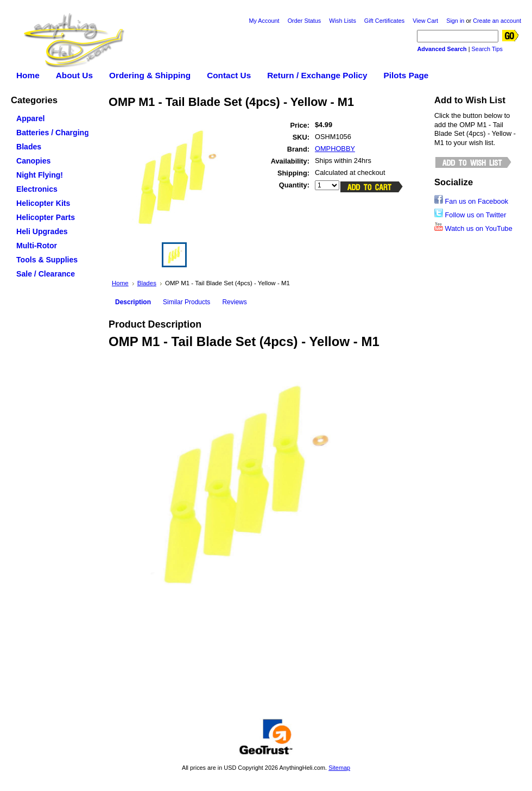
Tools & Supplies (51, 260)
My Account (264, 21)
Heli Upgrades (51, 232)
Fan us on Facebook (471, 201)
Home (120, 283)
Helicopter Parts (51, 218)
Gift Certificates (384, 21)
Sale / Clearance (46, 274)
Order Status (305, 21)
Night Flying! (40, 175)
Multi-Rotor (51, 246)
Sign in (455, 21)
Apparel (51, 119)
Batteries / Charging (51, 133)
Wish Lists (343, 21)
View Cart (425, 21)
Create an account (497, 21)
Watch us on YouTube (473, 228)
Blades (51, 147)
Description (133, 302)
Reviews (234, 302)
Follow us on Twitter (470, 215)
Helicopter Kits (51, 204)
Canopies (51, 161)
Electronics (51, 190)
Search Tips (487, 49)
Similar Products (186, 302)
